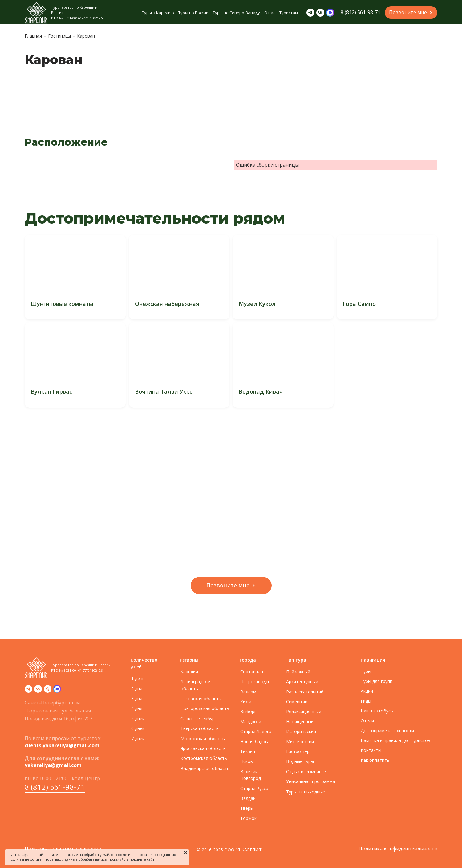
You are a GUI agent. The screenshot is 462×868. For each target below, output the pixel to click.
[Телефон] (48, 691)
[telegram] (28, 691)
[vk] (38, 691)
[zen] (57, 691)
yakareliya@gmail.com (53, 765)
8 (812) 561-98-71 (55, 787)
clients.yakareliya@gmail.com (62, 745)
